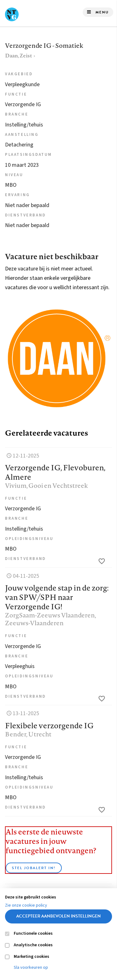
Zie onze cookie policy (26, 905)
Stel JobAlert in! (34, 868)
